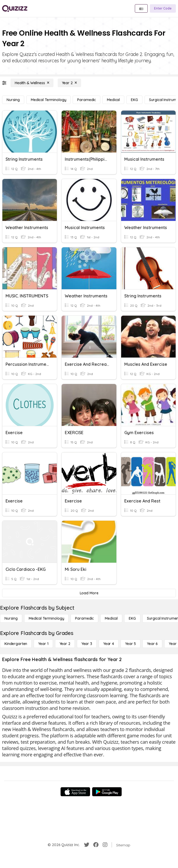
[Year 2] (69, 83)
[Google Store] (107, 792)
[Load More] (89, 593)
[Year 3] (87, 644)
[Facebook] (96, 845)
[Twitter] (87, 845)
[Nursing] (13, 100)
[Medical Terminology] (48, 100)
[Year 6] (152, 644)
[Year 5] (130, 644)
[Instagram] (105, 845)
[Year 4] (109, 644)
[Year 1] (43, 644)
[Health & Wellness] (32, 83)
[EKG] (134, 100)
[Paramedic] (86, 100)
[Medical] (113, 100)
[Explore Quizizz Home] (15, 8)
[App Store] (75, 792)
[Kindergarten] (16, 644)
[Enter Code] (163, 8)
